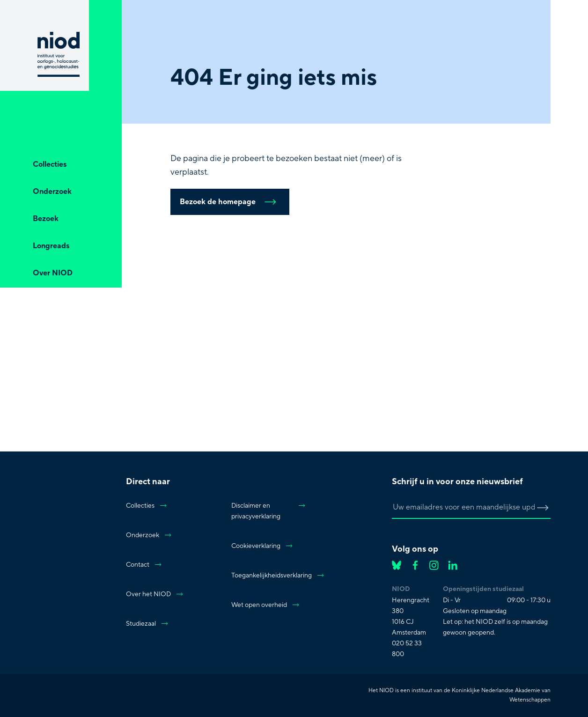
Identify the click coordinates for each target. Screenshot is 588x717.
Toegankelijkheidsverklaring (269, 576)
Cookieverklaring (262, 546)
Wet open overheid (266, 605)
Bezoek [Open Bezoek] (46, 219)
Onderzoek (149, 535)
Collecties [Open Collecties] (50, 164)
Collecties (147, 506)
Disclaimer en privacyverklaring (269, 511)
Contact (144, 565)
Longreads (51, 246)
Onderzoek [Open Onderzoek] (52, 192)
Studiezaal (147, 624)
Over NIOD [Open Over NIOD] (53, 273)
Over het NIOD (155, 594)
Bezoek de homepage (230, 202)
